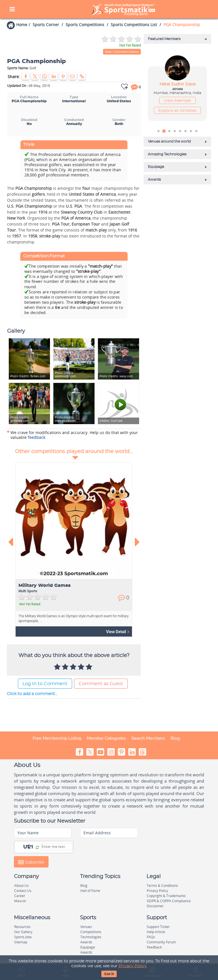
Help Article (156, 932)
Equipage (88, 947)
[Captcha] (57, 847)
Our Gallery (23, 932)
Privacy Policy (133, 966)
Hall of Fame (90, 891)
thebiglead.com (65, 419)
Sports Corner (46, 25)
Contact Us (23, 891)
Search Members (148, 738)
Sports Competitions (85, 25)
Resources (22, 927)
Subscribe (31, 862)
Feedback (154, 947)
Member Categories (106, 738)
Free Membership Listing (57, 738)
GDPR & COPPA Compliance (169, 901)
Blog (175, 738)
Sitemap (21, 942)
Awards (86, 942)
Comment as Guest (101, 684)
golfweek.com (20, 419)
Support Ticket (158, 927)
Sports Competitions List (134, 25)
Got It (109, 974)
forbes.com (28, 376)
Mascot (20, 901)
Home (22, 25)
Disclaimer (155, 906)
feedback (36, 437)
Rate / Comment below (122, 52)
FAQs (151, 937)
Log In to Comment (45, 684)
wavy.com (116, 376)
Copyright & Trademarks (166, 896)
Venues (86, 927)
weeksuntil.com (65, 375)
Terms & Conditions (162, 886)
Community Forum (161, 942)
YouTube (111, 421)
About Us (21, 886)
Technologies (91, 937)
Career (20, 896)
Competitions (91, 932)
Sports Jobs (23, 937)
